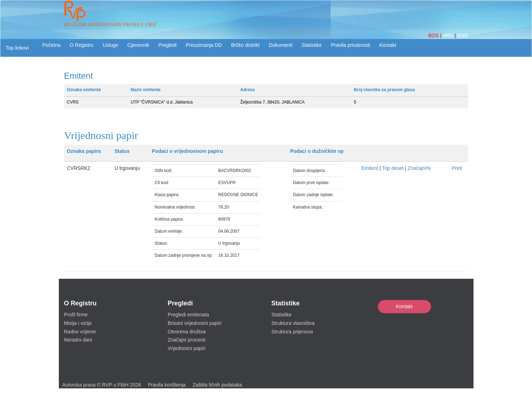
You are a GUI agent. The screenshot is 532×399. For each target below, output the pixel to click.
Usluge (111, 45)
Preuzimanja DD (204, 45)
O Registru (82, 45)
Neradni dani (78, 340)
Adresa (248, 90)
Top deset (393, 168)
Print (457, 168)
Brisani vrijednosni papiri (195, 323)
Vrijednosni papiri (187, 348)
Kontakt (404, 306)
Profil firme (76, 315)
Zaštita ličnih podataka (217, 385)
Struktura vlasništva (293, 323)
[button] (19, 48)
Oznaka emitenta (84, 90)
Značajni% (419, 168)
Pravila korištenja (167, 385)
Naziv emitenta (146, 90)
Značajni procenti (187, 340)
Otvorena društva (187, 332)
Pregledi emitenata (188, 315)
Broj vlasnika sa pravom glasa (384, 90)
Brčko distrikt (245, 45)
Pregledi (167, 45)
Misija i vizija (78, 323)
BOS (434, 35)
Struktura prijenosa (292, 332)
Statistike (312, 45)
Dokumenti (281, 45)
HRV (449, 35)
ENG (463, 35)
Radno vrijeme (80, 332)
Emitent (369, 168)
